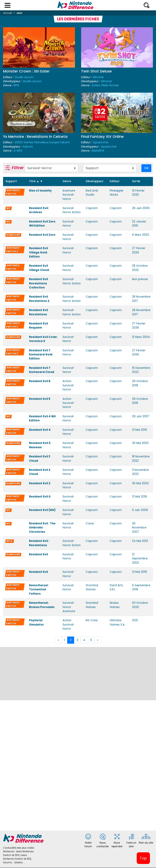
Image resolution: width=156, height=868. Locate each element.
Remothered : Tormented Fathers (39, 590)
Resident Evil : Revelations (39, 543)
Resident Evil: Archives (39, 210)
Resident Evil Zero (42, 235)
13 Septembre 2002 (140, 559)
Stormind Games (92, 587)
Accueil (8, 13)
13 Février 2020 (138, 193)
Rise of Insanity (40, 191)
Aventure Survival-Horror (69, 195)
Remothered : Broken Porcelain (42, 605)
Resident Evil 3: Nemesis (40, 445)
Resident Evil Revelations (38, 312)
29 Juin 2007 (141, 416)
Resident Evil (38, 554)
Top (143, 858)
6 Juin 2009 (140, 510)
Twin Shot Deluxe (96, 71)
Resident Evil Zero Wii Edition (42, 224)
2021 (135, 620)
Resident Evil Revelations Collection (38, 283)
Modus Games (115, 605)
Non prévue (140, 279)
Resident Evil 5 (40, 399)
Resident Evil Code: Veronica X (43, 339)
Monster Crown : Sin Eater (26, 71)
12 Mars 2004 (141, 337)
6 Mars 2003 (140, 235)
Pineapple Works (116, 193)
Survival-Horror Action (72, 210)
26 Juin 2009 (141, 208)
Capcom (92, 208)
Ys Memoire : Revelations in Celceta (35, 137)
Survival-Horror (69, 224)
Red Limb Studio (92, 193)
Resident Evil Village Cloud (39, 268)
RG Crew (92, 620)
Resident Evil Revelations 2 (39, 299)
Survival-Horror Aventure (69, 607)
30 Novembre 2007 (139, 528)
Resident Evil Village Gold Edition (38, 252)
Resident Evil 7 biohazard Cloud (42, 370)
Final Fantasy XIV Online (102, 137)
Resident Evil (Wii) (42, 510)
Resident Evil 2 (40, 483)
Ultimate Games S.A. (117, 622)
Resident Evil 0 (40, 497)
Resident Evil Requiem (38, 326)
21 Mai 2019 (139, 430)
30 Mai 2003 (140, 443)
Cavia (90, 523)
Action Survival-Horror (69, 385)
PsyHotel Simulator (36, 622)
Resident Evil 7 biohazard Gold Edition (41, 355)
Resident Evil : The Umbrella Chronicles (42, 528)
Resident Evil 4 (40, 430)
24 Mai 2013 (140, 541)
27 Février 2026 (139, 250)
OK (146, 168)
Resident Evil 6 (40, 381)
